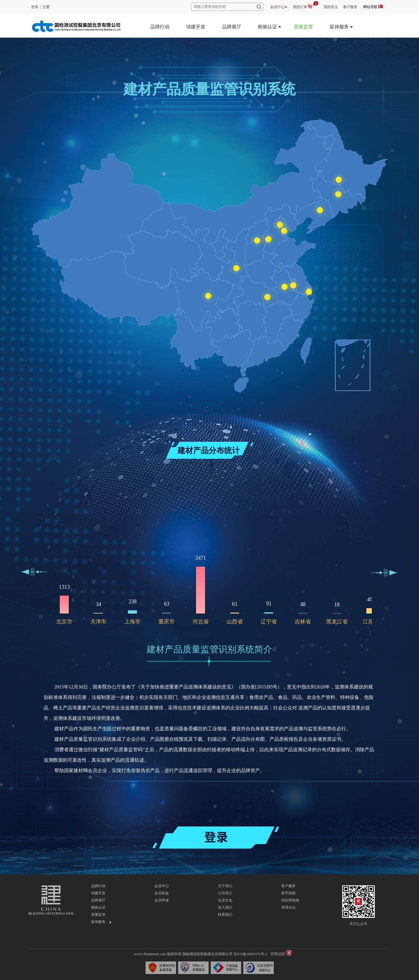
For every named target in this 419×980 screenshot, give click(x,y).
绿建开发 (196, 27)
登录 (35, 7)
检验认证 (267, 27)
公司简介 (225, 893)
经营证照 (278, 954)
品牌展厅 (232, 27)
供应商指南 (290, 900)
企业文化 (225, 900)
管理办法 (288, 907)
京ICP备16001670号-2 (250, 954)
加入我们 (225, 907)
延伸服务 (339, 27)
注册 (46, 7)
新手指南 (288, 893)
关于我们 (225, 886)
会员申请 (162, 900)
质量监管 (303, 27)
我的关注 (331, 7)
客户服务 (350, 7)
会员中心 (279, 7)
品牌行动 (160, 27)
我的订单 (300, 7)
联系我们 (225, 915)
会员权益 (162, 893)
